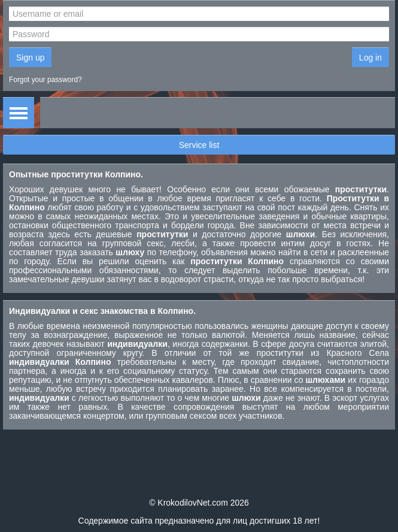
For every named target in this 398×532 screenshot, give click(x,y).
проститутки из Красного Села (323, 353)
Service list (199, 145)
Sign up (30, 58)
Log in (370, 58)
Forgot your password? (45, 80)
